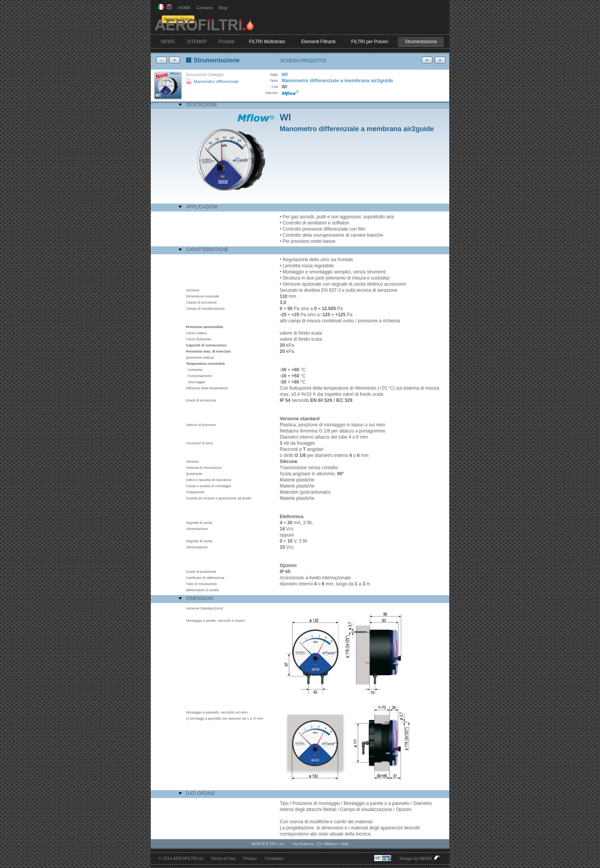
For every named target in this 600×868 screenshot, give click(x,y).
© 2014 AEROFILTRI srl (181, 858)
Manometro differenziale (216, 81)
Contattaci (274, 858)
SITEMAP (197, 42)
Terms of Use (223, 858)
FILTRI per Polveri (370, 42)
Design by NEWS (421, 858)
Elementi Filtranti (318, 42)
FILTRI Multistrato (267, 42)
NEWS (168, 42)
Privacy (250, 858)
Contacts (205, 8)
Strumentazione (421, 42)
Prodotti (226, 42)
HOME (184, 8)
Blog (223, 8)
